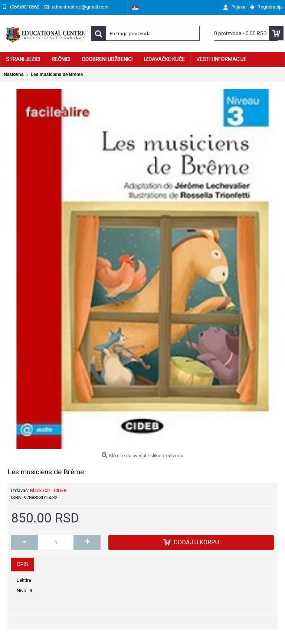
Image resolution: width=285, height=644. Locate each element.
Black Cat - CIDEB (48, 490)
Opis (22, 564)
